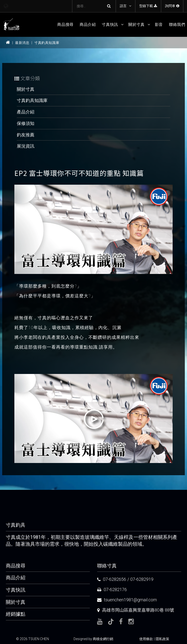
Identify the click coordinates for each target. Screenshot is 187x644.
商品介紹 (88, 25)
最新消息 (22, 43)
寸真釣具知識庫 (47, 43)
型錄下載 (148, 6)
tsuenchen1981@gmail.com (130, 600)
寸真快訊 (110, 25)
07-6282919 (142, 579)
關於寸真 (136, 25)
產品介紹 (26, 112)
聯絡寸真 (107, 566)
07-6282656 (115, 579)
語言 (123, 6)
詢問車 (172, 6)
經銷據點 (16, 614)
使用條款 (146, 639)
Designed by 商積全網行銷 (93, 639)
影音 (159, 25)
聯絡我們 (177, 25)
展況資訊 (26, 146)
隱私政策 (162, 639)
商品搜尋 (65, 25)
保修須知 (26, 123)
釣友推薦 (26, 135)
